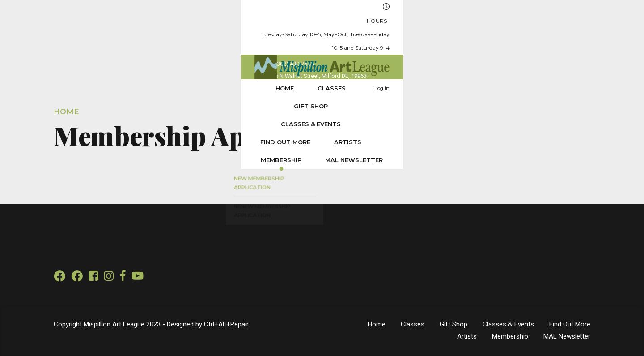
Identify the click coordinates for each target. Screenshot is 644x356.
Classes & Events (263, 54)
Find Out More (341, 54)
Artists (404, 54)
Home (90, 54)
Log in (569, 54)
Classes (137, 54)
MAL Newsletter (534, 54)
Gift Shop (192, 54)
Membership (461, 54)
